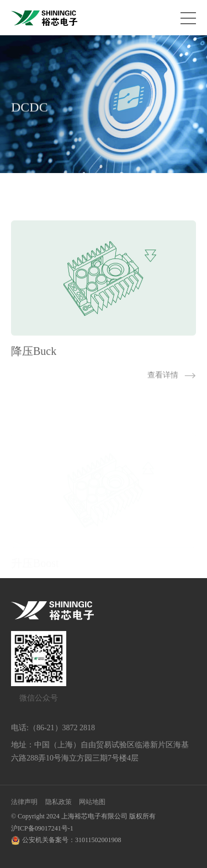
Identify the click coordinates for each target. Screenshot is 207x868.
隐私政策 (59, 802)
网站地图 (92, 802)
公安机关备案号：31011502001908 (72, 840)
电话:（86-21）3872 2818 (53, 728)
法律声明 (24, 802)
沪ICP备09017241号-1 (42, 828)
